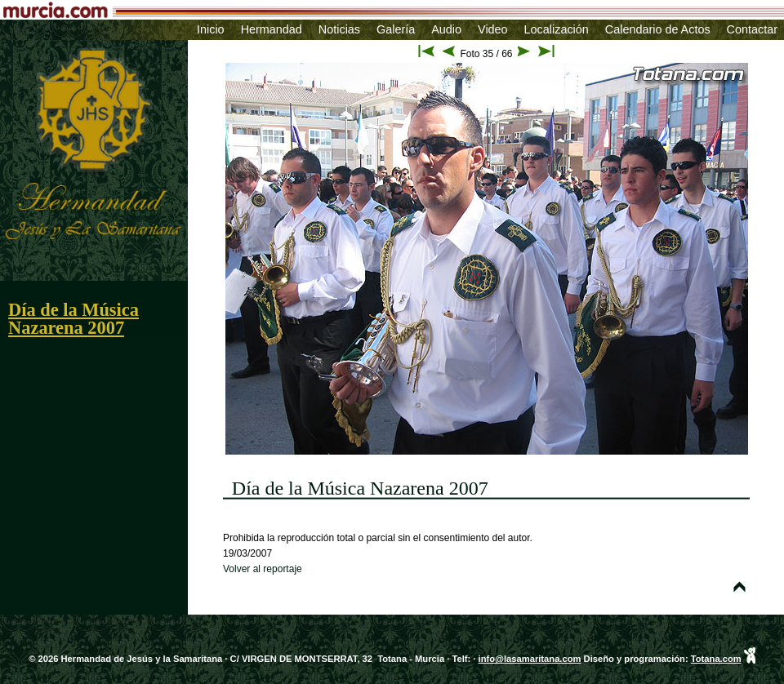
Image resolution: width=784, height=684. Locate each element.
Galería (396, 29)
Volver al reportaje (263, 569)
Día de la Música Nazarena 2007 (73, 319)
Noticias (339, 29)
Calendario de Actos (658, 29)
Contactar (752, 29)
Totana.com (716, 659)
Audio (446, 29)
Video (493, 29)
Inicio (211, 29)
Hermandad (272, 29)
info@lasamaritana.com (530, 659)
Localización (557, 29)
